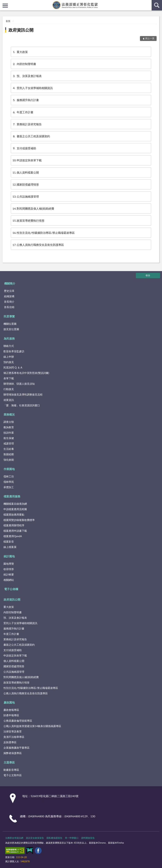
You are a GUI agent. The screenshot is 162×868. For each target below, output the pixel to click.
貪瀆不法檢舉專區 (14, 737)
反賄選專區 (10, 742)
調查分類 (9, 422)
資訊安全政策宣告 (35, 838)
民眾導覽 (9, 316)
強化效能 (9, 460)
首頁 (8, 21)
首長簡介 (9, 302)
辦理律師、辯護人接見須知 (19, 384)
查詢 (157, 5)
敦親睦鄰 (9, 454)
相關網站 (9, 580)
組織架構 (9, 296)
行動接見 (9, 389)
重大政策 (20, 52)
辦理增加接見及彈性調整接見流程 (23, 394)
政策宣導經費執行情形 (28, 220)
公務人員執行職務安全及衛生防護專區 (38, 245)
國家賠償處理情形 (26, 184)
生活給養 (9, 449)
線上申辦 (9, 357)
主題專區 (9, 762)
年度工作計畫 (23, 112)
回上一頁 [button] (150, 38)
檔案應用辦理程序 (14, 525)
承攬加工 (9, 487)
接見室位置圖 (11, 329)
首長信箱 (9, 307)
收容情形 (9, 569)
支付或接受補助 (24, 148)
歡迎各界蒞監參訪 (14, 351)
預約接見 (9, 362)
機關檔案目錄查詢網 (15, 504)
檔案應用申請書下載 (15, 531)
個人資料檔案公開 (26, 172)
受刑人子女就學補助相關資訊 (33, 88)
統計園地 (9, 556)
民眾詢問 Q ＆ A (13, 367)
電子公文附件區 (13, 775)
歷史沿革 (9, 291)
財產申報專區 (11, 715)
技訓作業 (9, 433)
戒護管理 (9, 443)
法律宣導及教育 (13, 731)
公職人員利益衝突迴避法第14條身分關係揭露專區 (32, 726)
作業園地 (9, 469)
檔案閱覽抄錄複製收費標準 (19, 520)
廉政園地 (9, 702)
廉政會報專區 (11, 710)
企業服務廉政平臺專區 (16, 748)
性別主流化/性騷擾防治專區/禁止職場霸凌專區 (44, 233)
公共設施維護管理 (26, 196)
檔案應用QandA (13, 536)
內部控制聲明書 (24, 64)
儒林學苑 (9, 482)
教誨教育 (9, 427)
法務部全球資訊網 (14, 838)
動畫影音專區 (11, 770)
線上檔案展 (10, 547)
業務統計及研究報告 (27, 124)
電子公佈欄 (11, 589)
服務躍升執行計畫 (26, 100)
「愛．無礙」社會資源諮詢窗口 (22, 405)
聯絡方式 (9, 346)
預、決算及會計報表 (27, 76)
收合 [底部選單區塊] (148, 275)
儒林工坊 (9, 476)
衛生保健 (9, 438)
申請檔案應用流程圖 (15, 509)
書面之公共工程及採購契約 (31, 136)
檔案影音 (9, 541)
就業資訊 (9, 400)
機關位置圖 (10, 324)
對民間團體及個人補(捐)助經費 (33, 208)
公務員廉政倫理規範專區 (18, 721)
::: (3, 3)
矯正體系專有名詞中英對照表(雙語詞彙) (26, 373)
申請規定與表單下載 (27, 160)
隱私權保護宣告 (54, 838)
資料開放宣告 (88, 838)
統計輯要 (9, 574)
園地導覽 (9, 564)
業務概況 (9, 414)
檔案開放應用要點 (14, 514)
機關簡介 (10, 283)
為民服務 (9, 338)
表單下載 (9, 378)
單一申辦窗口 (72, 838)
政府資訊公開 (21, 30)
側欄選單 (5, 6)
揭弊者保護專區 (13, 753)
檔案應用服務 (12, 496)
